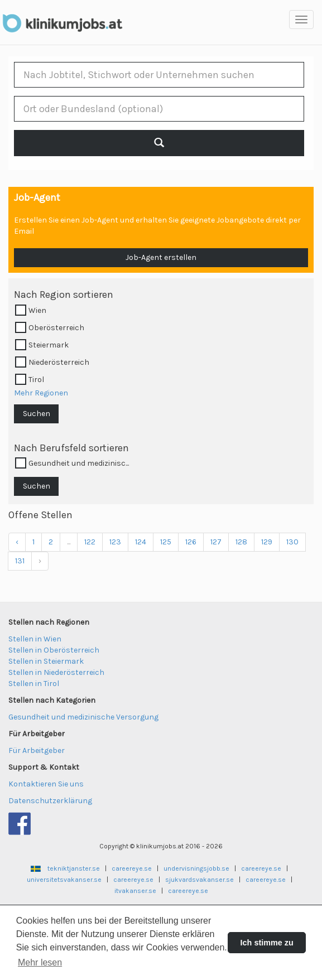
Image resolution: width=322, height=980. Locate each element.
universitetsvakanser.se (64, 880)
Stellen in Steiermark (46, 661)
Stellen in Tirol (34, 684)
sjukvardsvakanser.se (200, 880)
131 (20, 561)
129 (267, 542)
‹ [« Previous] (17, 542)
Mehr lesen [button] (40, 962)
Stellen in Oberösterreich (54, 650)
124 (141, 542)
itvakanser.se (135, 891)
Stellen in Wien (35, 639)
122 (90, 542)
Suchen (37, 414)
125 (166, 542)
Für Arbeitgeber (37, 750)
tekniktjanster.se (74, 868)
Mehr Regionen (41, 393)
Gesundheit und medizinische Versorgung (83, 717)
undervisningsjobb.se (196, 868)
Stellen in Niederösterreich (56, 672)
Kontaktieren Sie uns (46, 784)
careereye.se (132, 868)
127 (216, 542)
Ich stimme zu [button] (267, 943)
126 (191, 542)
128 (241, 542)
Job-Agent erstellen (161, 257)
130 (292, 542)
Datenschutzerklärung (50, 801)
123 (115, 542)
